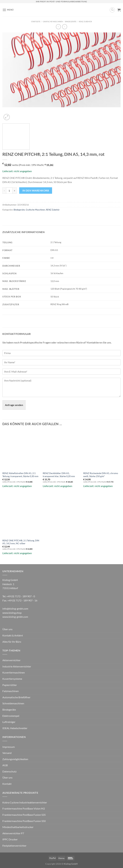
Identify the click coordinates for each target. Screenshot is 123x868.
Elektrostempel (11, 716)
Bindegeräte (71, 21)
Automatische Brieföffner (16, 697)
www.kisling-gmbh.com (15, 617)
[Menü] (8, 10)
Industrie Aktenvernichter (17, 666)
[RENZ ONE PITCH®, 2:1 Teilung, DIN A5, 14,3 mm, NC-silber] (21, 516)
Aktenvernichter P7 (13, 833)
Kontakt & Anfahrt (13, 635)
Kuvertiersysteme (12, 679)
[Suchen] (112, 10)
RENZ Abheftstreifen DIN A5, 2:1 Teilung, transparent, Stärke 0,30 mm (20, 475)
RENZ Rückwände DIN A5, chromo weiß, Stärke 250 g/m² (101, 475)
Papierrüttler (10, 685)
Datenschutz (9, 771)
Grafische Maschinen (53, 21)
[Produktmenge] (9, 191)
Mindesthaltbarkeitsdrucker (18, 827)
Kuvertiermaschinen (14, 672)
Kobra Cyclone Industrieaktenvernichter (25, 802)
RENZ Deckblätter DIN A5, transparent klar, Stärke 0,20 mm (59, 475)
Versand (7, 753)
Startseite (36, 21)
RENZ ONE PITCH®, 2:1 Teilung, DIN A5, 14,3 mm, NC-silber (21, 542)
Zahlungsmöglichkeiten (15, 759)
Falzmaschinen (11, 691)
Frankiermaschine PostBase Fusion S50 (24, 821)
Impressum (9, 747)
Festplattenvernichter (14, 846)
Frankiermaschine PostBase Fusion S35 (24, 815)
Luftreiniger (9, 722)
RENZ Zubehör (85, 21)
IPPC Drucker (10, 839)
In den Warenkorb (36, 191)
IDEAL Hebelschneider (15, 728)
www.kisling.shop (12, 613)
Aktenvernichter (11, 660)
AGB (5, 765)
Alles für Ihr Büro (12, 642)
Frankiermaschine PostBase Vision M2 (24, 808)
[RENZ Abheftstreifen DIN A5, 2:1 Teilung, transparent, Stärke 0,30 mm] (21, 448)
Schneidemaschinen (13, 703)
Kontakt (7, 784)
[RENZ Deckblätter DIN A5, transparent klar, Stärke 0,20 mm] (61, 448)
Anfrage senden (14, 405)
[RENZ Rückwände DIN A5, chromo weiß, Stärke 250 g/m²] (102, 448)
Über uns (7, 629)
